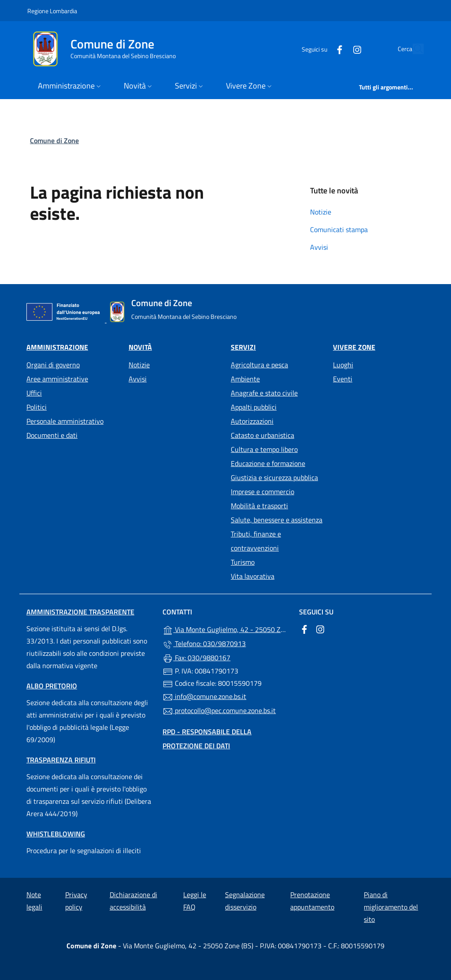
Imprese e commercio (262, 492)
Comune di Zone (54, 141)
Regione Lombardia (52, 11)
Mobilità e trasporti (259, 506)
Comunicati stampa (339, 229)
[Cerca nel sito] (413, 49)
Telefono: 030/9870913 (204, 644)
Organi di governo (53, 365)
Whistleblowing (56, 834)
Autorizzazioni (252, 421)
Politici (37, 407)
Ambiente (245, 379)
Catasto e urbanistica (262, 435)
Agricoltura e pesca (259, 365)
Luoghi (343, 365)
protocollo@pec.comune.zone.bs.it (219, 711)
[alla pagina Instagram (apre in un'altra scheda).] (337, 49)
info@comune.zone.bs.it (204, 697)
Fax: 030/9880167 (196, 658)
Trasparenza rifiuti (61, 760)
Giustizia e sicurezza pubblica (274, 477)
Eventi (343, 379)
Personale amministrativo (65, 421)
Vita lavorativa (253, 576)
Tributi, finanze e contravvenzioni (256, 541)
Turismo (243, 562)
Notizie (321, 212)
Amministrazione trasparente (80, 612)
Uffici (34, 393)
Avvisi (319, 247)
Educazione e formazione (268, 463)
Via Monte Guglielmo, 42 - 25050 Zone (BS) (225, 629)
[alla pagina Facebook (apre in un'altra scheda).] (319, 49)
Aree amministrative (57, 379)
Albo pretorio (52, 686)
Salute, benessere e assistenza (277, 520)
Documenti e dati (52, 435)
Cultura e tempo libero (264, 449)
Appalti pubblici (254, 407)
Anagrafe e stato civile (264, 393)
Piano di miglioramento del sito (391, 907)
